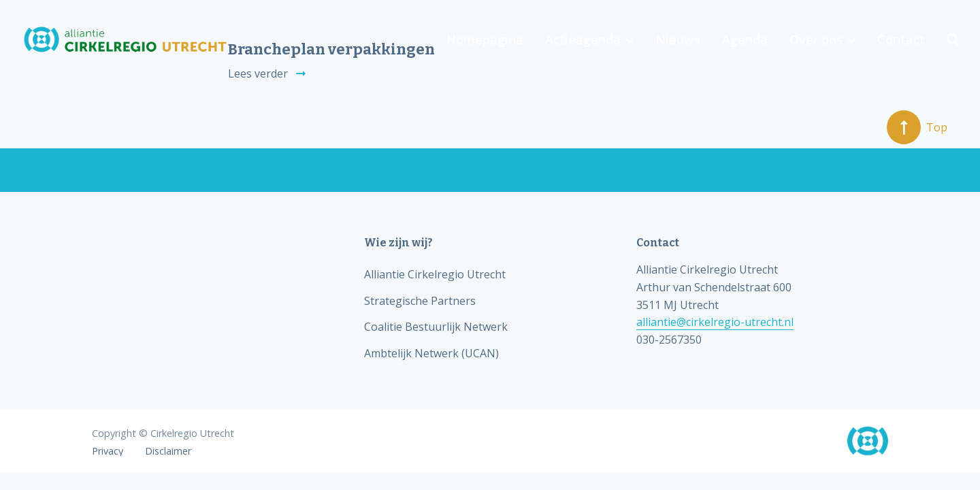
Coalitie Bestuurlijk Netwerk (436, 327)
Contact (901, 39)
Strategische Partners (420, 301)
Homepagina (485, 39)
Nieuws (678, 39)
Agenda (745, 39)
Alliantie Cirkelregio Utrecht (435, 274)
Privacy (108, 451)
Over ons (816, 39)
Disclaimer (168, 451)
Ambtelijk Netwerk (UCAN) (431, 353)
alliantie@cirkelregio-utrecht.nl (715, 322)
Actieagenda (583, 39)
